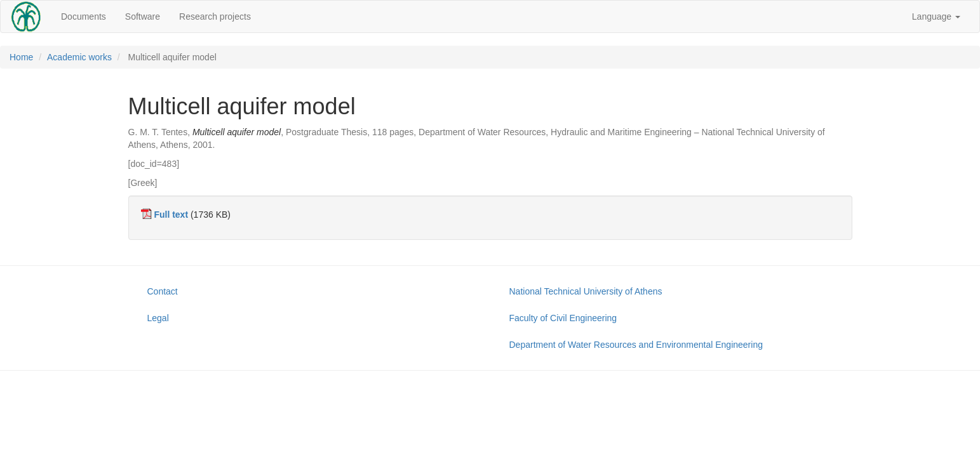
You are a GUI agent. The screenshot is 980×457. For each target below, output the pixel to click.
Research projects (215, 17)
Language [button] (936, 17)
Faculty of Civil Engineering (563, 318)
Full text (171, 215)
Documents (84, 17)
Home (21, 57)
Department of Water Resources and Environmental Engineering (636, 345)
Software (143, 17)
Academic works (79, 57)
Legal (158, 318)
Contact (163, 291)
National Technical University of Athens (586, 291)
